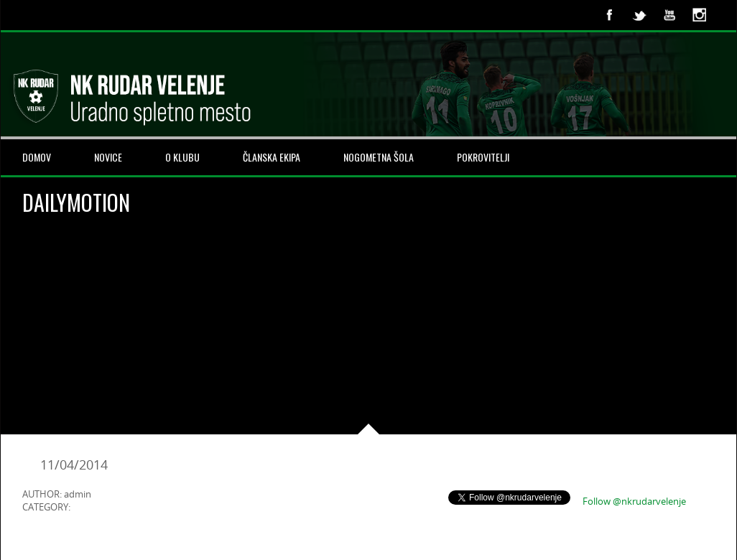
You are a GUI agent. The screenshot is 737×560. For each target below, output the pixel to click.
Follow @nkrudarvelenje (634, 501)
